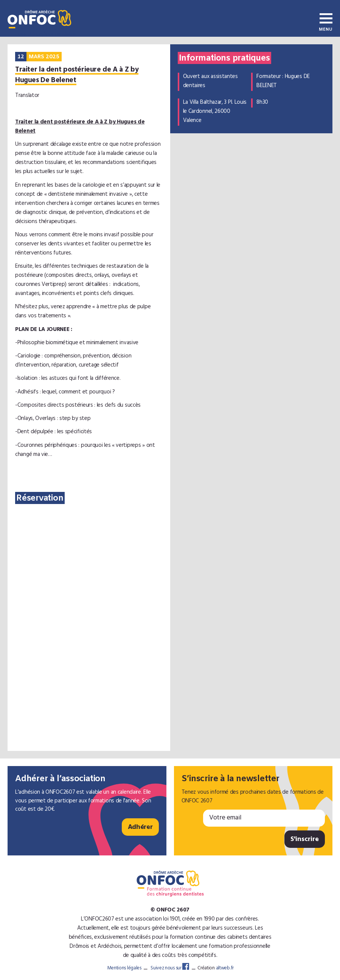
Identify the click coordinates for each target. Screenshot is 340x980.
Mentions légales (124, 969)
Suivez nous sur (170, 969)
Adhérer (140, 828)
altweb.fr (225, 969)
